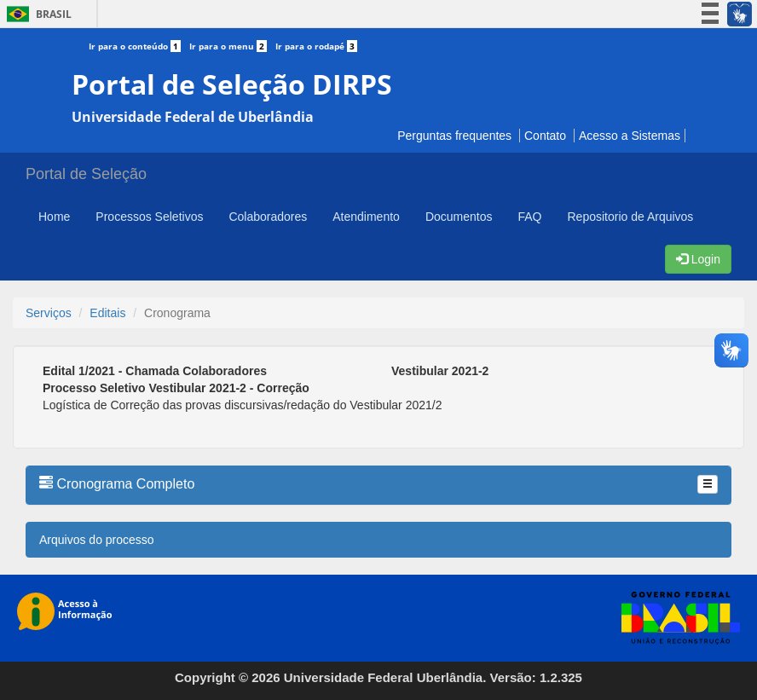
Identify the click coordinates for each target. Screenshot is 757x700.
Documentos (459, 217)
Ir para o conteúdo (139, 46)
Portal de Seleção (86, 174)
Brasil (36, 14)
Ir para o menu (232, 46)
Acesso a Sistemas (630, 136)
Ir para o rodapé (316, 46)
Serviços (49, 313)
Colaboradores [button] (268, 217)
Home (54, 217)
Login (698, 259)
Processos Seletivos (149, 217)
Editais (107, 313)
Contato (545, 136)
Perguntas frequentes (454, 136)
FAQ (529, 217)
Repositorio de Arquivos (630, 217)
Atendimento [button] (366, 217)
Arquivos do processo (97, 540)
